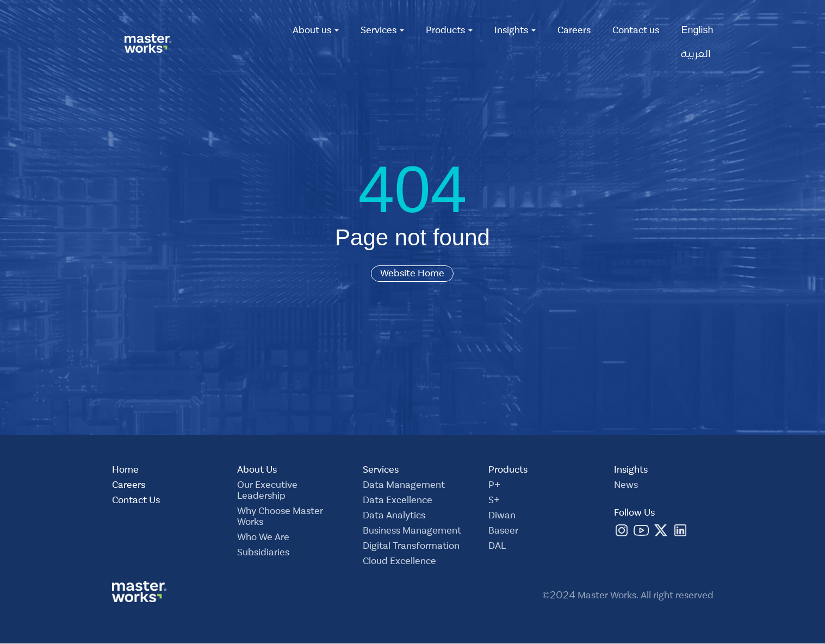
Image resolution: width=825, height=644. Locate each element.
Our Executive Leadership (267, 492)
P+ (494, 486)
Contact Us (136, 501)
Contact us (636, 32)
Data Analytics (394, 517)
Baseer (503, 532)
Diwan (502, 517)
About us (316, 32)
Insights (515, 32)
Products (449, 32)
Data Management (404, 486)
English (697, 32)
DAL (497, 547)
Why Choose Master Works (280, 518)
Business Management (412, 532)
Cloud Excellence (399, 562)
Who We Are (263, 538)
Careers (574, 32)
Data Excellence (398, 501)
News (626, 486)
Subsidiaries (263, 554)
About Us (257, 471)
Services (382, 32)
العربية (696, 55)
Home (125, 471)
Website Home (412, 274)
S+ (494, 501)
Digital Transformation (411, 547)
